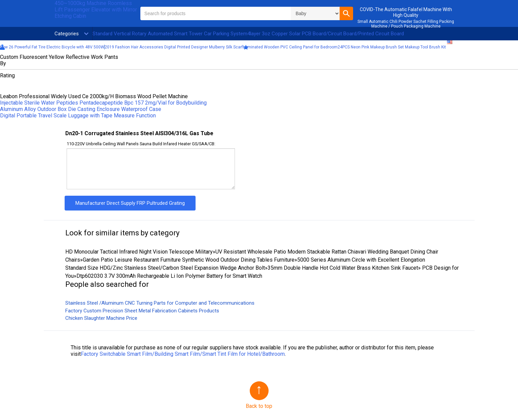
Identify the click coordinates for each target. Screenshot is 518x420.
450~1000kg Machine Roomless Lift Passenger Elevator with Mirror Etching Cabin (96, 10)
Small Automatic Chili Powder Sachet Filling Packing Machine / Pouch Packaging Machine (406, 24)
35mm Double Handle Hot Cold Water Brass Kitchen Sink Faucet (343, 268)
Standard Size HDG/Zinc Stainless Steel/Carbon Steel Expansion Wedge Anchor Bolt (165, 268)
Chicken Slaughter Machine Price (101, 318)
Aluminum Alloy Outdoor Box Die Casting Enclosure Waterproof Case (81, 109)
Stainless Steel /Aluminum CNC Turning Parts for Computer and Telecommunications (160, 303)
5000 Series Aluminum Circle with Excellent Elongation (361, 260)
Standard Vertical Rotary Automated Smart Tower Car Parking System (170, 34)
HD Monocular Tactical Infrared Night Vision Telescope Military (139, 252)
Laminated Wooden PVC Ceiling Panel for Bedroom (290, 47)
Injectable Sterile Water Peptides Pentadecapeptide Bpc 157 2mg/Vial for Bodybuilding (103, 103)
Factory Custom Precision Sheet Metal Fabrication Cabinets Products (142, 311)
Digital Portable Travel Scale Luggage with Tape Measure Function (78, 116)
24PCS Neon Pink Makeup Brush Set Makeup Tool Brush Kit (392, 47)
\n (315, 13)
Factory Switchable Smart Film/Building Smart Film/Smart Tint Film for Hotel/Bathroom (183, 354)
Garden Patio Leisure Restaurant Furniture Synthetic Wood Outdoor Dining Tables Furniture (189, 260)
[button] (346, 13)
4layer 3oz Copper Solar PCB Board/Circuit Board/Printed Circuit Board (326, 34)
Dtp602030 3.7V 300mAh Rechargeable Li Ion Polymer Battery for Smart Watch (169, 276)
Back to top (259, 406)
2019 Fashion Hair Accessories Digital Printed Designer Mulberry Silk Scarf (174, 47)
